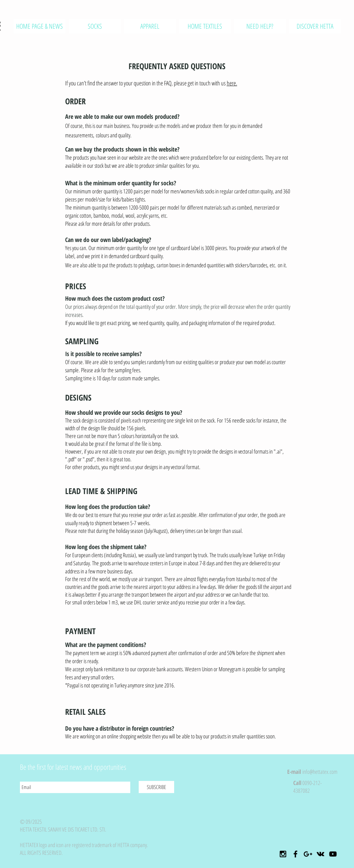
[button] (150, 26)
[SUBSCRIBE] (156, 787)
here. (232, 83)
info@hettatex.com (320, 772)
